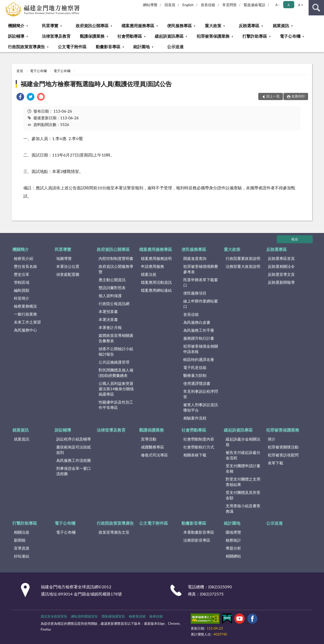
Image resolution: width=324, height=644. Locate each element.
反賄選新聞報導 (281, 282)
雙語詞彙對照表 (112, 288)
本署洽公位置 (68, 266)
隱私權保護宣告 (113, 616)
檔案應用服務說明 (156, 258)
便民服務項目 (195, 293)
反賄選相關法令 (281, 266)
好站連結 (22, 556)
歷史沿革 (22, 274)
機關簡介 (16, 26)
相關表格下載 (195, 455)
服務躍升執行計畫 (199, 338)
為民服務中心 (25, 330)
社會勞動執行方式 (199, 447)
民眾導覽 (50, 26)
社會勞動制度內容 (199, 439)
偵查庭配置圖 (68, 274)
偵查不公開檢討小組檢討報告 (116, 351)
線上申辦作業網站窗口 (201, 304)
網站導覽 (150, 5)
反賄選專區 (249, 26)
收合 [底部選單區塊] (295, 239)
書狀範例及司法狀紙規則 (74, 450)
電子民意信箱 (195, 367)
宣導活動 (149, 439)
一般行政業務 (25, 314)
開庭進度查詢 (195, 258)
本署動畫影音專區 (199, 532)
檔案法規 (149, 274)
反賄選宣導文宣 (281, 274)
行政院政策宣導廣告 (26, 47)
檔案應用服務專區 (138, 26)
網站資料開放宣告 (84, 616)
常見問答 (230, 5)
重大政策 (213, 26)
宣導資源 (22, 548)
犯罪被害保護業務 (213, 36)
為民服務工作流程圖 (74, 460)
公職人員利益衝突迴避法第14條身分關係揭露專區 (116, 389)
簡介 (272, 439)
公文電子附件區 (72, 47)
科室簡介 (22, 298)
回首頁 (170, 5)
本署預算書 (108, 311)
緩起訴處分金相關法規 (243, 442)
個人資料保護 (110, 296)
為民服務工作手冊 (199, 330)
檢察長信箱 (137, 616)
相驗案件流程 (195, 418)
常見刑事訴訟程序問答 (201, 394)
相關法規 (22, 532)
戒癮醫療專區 (153, 447)
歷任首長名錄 (25, 266)
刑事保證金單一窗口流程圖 (74, 471)
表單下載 (275, 463)
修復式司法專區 (154, 455)
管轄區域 (22, 282)
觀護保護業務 (92, 36)
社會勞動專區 (130, 36)
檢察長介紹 (23, 258)
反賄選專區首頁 (281, 258)
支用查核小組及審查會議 (243, 508)
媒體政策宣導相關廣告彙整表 (116, 338)
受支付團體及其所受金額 (243, 495)
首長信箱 (208, 5)
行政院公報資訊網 (114, 304)
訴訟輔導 (16, 36)
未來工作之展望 (27, 322)
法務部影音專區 (197, 540)
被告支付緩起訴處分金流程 (243, 455)
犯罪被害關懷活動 (283, 447)
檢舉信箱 (156, 616)
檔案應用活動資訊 (156, 282)
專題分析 (233, 548)
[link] (20, 97)
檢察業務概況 (25, 306)
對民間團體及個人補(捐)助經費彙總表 (116, 373)
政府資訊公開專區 (92, 26)
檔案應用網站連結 (156, 290)
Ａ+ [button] (300, 5)
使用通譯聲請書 (197, 383)
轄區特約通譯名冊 (199, 359)
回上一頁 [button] (273, 96)
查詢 (316, 8)
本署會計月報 (110, 327)
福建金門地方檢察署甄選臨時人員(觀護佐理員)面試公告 (96, 84)
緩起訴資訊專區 (169, 36)
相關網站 (233, 556)
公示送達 (175, 47)
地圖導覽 (64, 258)
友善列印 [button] (298, 96)
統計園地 (141, 47)
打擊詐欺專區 (255, 36)
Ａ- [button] (277, 5)
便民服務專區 (179, 26)
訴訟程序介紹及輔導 (74, 439)
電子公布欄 (290, 36)
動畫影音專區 (108, 47)
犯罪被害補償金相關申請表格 (201, 349)
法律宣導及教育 (56, 36)
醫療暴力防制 (195, 375)
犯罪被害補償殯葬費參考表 (201, 269)
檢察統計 (233, 540)
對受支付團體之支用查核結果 (243, 482)
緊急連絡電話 (254, 5)
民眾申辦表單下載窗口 (201, 282)
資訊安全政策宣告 (54, 616)
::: (4, 4)
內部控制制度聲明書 (116, 258)
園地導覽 (233, 532)
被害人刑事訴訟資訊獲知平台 (201, 407)
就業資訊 (281, 26)
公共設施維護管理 (114, 362)
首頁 (20, 71)
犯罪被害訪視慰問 (283, 455)
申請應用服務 (153, 266)
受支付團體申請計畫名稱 (243, 468)
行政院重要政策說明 (243, 258)
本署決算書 (108, 319)
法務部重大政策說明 (243, 266)
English (188, 5)
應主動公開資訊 (112, 280)
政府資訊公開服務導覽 (116, 269)
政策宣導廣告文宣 (114, 532)
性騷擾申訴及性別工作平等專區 (116, 405)
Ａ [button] (289, 5)
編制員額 (22, 290)
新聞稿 (20, 540)
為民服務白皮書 (197, 322)
